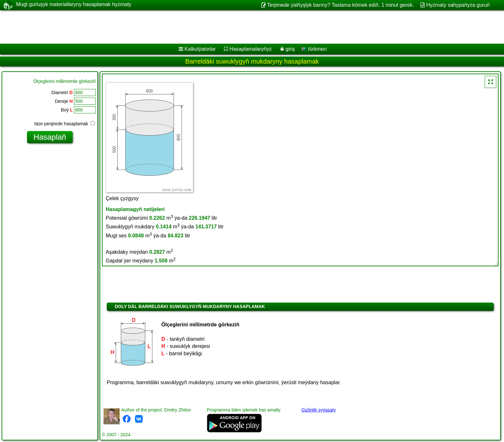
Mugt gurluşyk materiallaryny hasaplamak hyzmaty (74, 5)
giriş (290, 49)
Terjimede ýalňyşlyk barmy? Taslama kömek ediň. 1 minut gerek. (341, 5)
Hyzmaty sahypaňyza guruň (458, 5)
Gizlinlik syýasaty (319, 410)
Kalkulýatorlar (200, 49)
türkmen (314, 49)
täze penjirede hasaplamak (65, 124)
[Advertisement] (195, 27)
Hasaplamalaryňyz (251, 49)
